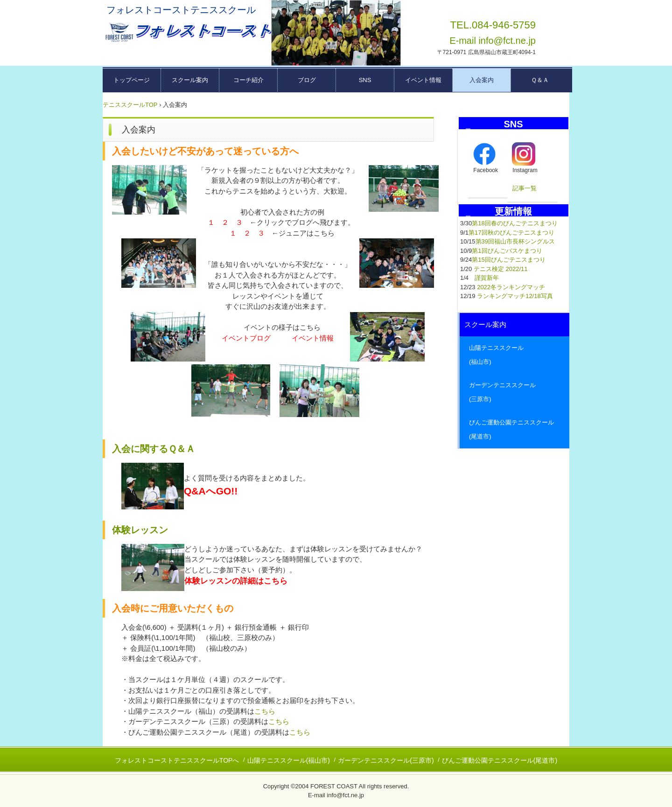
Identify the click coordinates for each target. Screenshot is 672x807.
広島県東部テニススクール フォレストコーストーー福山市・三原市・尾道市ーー (187, 33)
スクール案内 (190, 80)
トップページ (132, 80)
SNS (365, 80)
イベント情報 (423, 80)
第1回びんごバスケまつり (507, 251)
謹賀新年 (487, 278)
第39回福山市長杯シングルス (515, 241)
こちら (265, 711)
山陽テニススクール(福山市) (289, 760)
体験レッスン (140, 530)
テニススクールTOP (130, 105)
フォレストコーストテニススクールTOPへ (177, 760)
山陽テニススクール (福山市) (514, 355)
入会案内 (482, 80)
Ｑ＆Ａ (540, 80)
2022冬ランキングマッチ (511, 287)
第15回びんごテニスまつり (508, 260)
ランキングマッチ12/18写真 (515, 296)
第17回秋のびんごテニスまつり (511, 233)
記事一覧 (525, 188)
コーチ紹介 (248, 80)
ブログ (307, 80)
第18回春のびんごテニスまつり (514, 223)
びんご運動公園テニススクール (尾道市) (514, 429)
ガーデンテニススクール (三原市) (514, 392)
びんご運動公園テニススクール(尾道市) (500, 760)
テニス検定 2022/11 (501, 269)
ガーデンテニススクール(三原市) (386, 760)
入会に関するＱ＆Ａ (154, 449)
